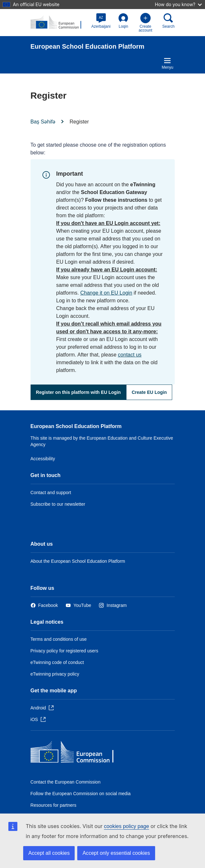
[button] (101, 21)
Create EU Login (149, 392)
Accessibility (43, 459)
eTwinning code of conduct (57, 662)
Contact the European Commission (66, 782)
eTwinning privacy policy (55, 674)
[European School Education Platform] (59, 23)
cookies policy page (126, 826)
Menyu (167, 63)
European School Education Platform (76, 426)
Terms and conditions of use (59, 639)
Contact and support (51, 493)
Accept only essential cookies (116, 853)
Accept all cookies (49, 853)
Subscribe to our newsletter (58, 504)
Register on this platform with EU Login (79, 392)
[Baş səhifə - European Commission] (77, 753)
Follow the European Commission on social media (81, 794)
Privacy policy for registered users (65, 651)
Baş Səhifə (43, 122)
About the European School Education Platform (78, 561)
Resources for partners (54, 805)
